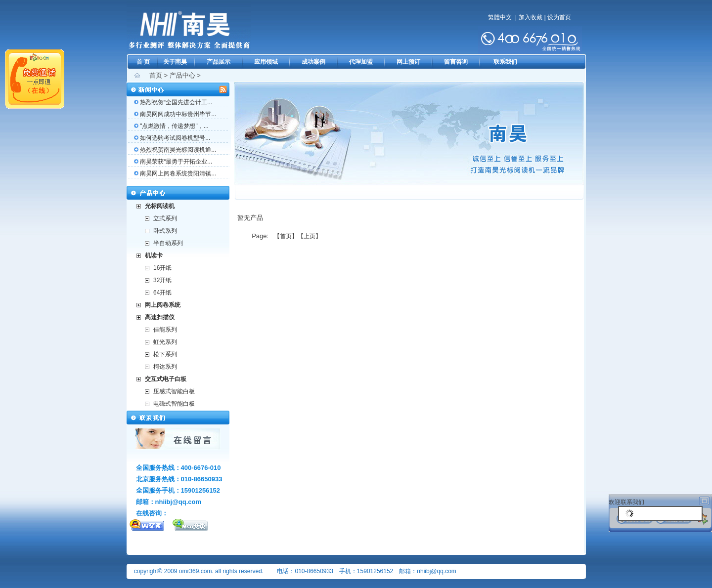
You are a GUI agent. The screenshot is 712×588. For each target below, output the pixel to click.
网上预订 (408, 62)
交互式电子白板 (166, 379)
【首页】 (286, 236)
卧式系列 (165, 231)
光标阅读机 (160, 206)
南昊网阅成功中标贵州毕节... (178, 114)
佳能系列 (165, 330)
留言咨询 (456, 62)
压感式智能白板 (174, 391)
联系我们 (505, 62)
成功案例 (313, 62)
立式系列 (165, 218)
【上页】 (310, 236)
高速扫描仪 (160, 317)
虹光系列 (165, 342)
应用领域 (266, 62)
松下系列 (165, 354)
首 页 (143, 62)
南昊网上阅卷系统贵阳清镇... (178, 173)
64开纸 (162, 293)
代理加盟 (361, 62)
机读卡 (154, 255)
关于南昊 (175, 62)
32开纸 (162, 280)
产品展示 (219, 62)
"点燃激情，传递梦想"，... (174, 126)
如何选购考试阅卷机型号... (175, 138)
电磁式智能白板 (174, 404)
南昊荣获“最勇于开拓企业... (176, 162)
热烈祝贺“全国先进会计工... (176, 102)
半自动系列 (168, 243)
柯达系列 (165, 367)
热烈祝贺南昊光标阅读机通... (178, 150)
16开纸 (162, 268)
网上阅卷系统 (163, 305)
